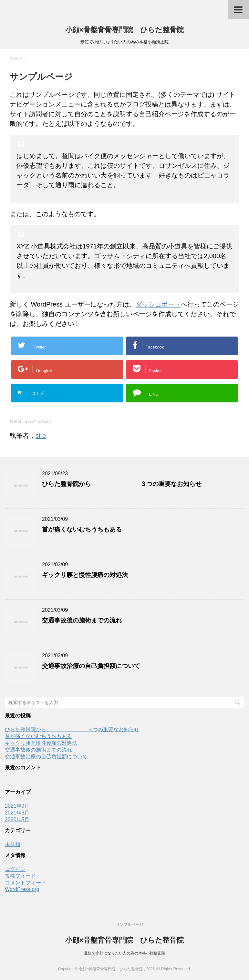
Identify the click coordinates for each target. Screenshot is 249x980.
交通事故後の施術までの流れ (82, 620)
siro (41, 436)
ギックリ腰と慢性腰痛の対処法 (85, 575)
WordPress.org (22, 889)
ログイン (15, 869)
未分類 (13, 844)
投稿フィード (20, 876)
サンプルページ (130, 924)
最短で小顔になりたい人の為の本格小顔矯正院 (125, 953)
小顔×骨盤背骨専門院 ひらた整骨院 (125, 30)
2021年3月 (17, 813)
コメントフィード (26, 883)
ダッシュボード (158, 304)
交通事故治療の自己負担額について (91, 666)
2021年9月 (17, 806)
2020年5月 (17, 819)
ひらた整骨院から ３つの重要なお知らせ (122, 484)
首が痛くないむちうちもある (82, 529)
